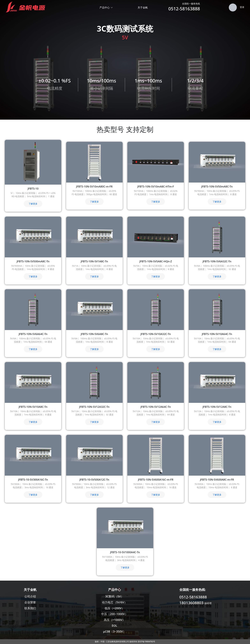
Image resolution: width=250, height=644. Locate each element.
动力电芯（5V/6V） (114, 602)
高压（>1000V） (115, 620)
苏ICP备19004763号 (146, 642)
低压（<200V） (114, 608)
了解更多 (33, 204)
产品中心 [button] (106, 7)
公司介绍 (30, 596)
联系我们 (30, 608)
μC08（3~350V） (114, 631)
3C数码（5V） (114, 596)
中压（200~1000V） (114, 614)
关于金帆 (143, 7)
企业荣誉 (30, 602)
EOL (114, 626)
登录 (242, 7)
